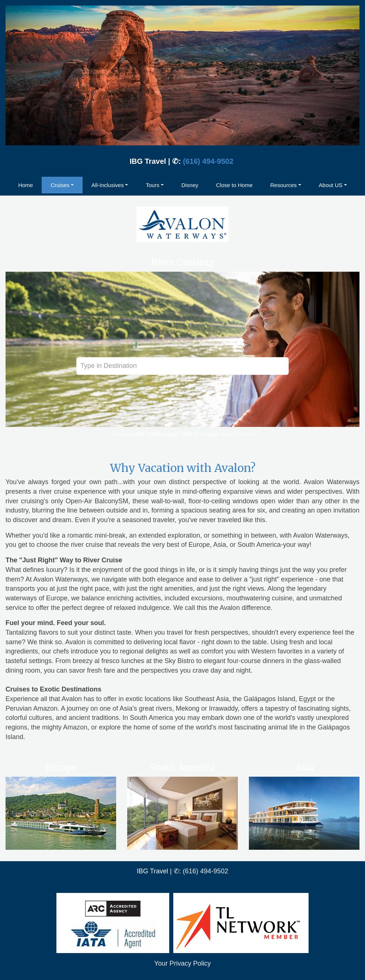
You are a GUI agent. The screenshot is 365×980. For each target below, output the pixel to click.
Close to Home (234, 185)
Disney (190, 185)
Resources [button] (284, 185)
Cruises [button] (60, 185)
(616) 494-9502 (208, 161)
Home (25, 185)
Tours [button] (152, 185)
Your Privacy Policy (182, 963)
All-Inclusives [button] (108, 185)
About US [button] (331, 185)
